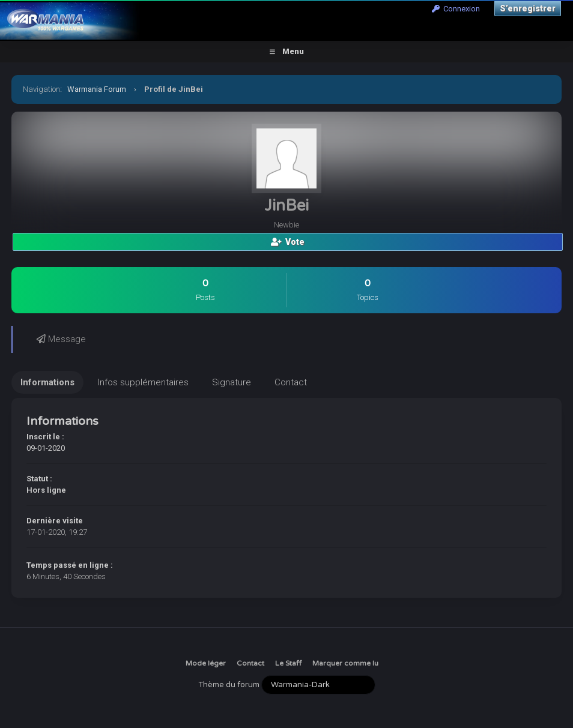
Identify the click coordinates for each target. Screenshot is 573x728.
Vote (288, 242)
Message (61, 339)
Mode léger (206, 663)
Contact (250, 663)
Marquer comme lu (345, 663)
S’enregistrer (528, 8)
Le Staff (288, 663)
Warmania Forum (97, 89)
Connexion (456, 9)
